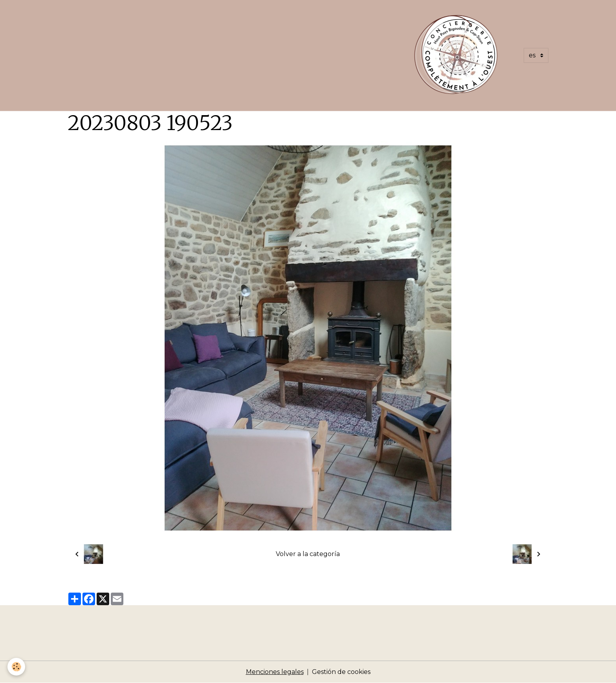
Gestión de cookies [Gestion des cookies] (341, 672)
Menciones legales (275, 672)
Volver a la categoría (308, 554)
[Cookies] (17, 667)
